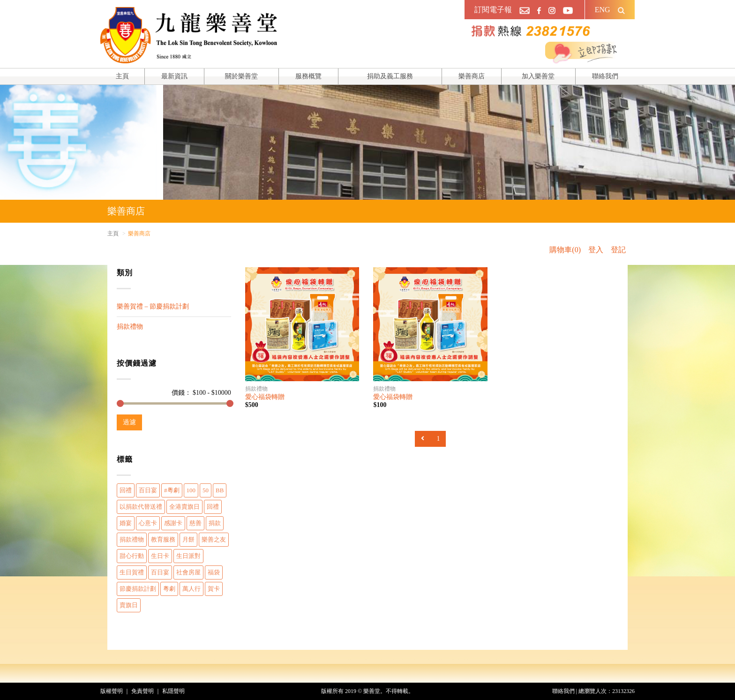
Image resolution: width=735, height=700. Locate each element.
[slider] (120, 403)
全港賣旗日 (184, 507)
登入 (596, 250)
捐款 (215, 523)
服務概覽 (308, 76)
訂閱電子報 (493, 10)
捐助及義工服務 (390, 76)
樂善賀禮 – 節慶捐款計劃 (153, 306)
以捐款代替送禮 (141, 507)
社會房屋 (188, 572)
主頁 (122, 76)
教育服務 (163, 539)
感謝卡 (173, 523)
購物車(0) (565, 250)
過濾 (129, 422)
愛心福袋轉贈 (265, 397)
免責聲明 (142, 691)
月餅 (188, 539)
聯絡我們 (605, 76)
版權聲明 (112, 691)
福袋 (214, 572)
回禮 (126, 490)
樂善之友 (214, 539)
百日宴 (148, 490)
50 (206, 490)
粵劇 (169, 589)
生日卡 (160, 556)
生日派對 (188, 556)
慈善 (195, 523)
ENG (603, 10)
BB (220, 490)
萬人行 (191, 589)
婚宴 (126, 523)
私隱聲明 (173, 691)
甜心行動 (132, 556)
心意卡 (148, 523)
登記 (618, 250)
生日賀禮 (132, 572)
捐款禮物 (130, 327)
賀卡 (214, 589)
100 (191, 490)
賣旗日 (129, 605)
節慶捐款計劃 (138, 589)
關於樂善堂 (241, 76)
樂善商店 (472, 76)
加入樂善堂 (538, 76)
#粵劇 (172, 490)
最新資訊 (174, 76)
